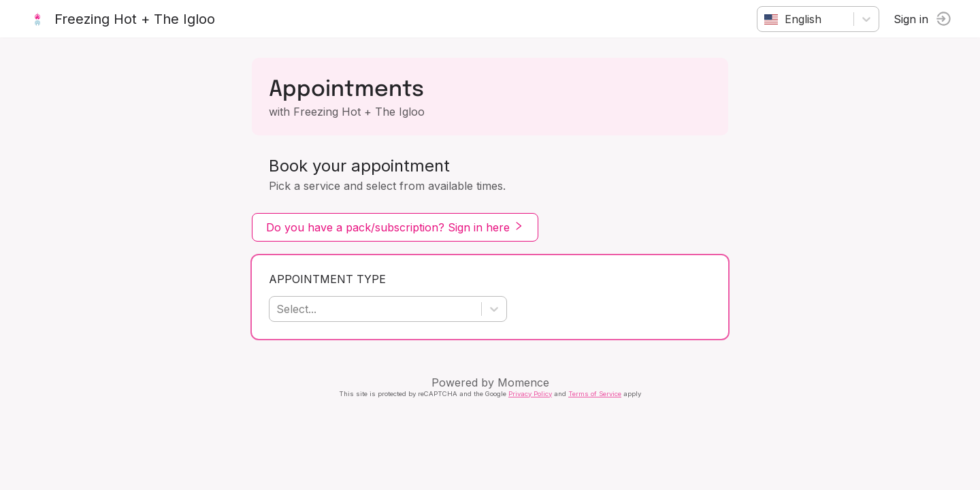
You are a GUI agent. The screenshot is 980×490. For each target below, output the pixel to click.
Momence (523, 382)
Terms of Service (595, 394)
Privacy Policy (530, 394)
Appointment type (327, 279)
